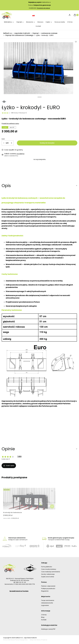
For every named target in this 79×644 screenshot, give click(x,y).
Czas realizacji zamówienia (51, 572)
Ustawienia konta (47, 603)
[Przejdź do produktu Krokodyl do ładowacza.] (29, 499)
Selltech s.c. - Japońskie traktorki (16, 33)
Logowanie (45, 605)
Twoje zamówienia (48, 600)
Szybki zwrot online (48, 577)
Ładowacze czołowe (49, 33)
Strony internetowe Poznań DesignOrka (15, 640)
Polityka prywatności (48, 589)
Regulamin (45, 591)
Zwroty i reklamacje (48, 574)
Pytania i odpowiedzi (48, 586)
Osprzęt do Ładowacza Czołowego (19, 35)
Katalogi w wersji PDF (48, 629)
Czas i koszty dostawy (49, 569)
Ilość (3, 139)
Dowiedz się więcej (43, 8)
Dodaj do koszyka (47, 143)
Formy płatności (47, 567)
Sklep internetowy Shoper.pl (38, 640)
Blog (43, 617)
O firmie (44, 615)
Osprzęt (36, 33)
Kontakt (44, 620)
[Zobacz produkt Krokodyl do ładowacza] (52, 506)
